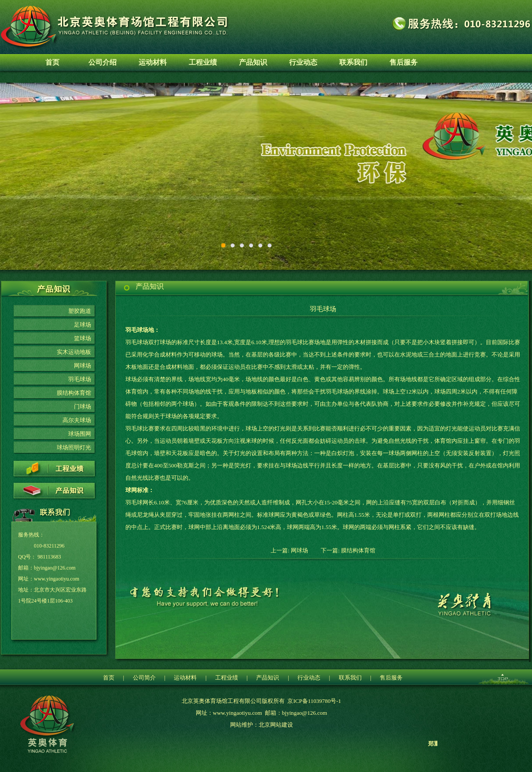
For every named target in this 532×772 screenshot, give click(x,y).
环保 (266, 176)
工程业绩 (203, 62)
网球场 (83, 366)
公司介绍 (103, 62)
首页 (52, 62)
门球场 (83, 406)
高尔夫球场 (77, 420)
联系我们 (353, 62)
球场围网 (80, 434)
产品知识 (253, 62)
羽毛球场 (80, 379)
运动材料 (153, 62)
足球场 (83, 325)
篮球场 (83, 338)
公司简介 (144, 678)
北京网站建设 (276, 725)
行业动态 (303, 62)
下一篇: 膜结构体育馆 (348, 550)
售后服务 (404, 62)
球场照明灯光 (74, 447)
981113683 (49, 557)
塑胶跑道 (80, 311)
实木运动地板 (74, 352)
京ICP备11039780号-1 (314, 701)
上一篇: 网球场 (289, 550)
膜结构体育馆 (74, 393)
